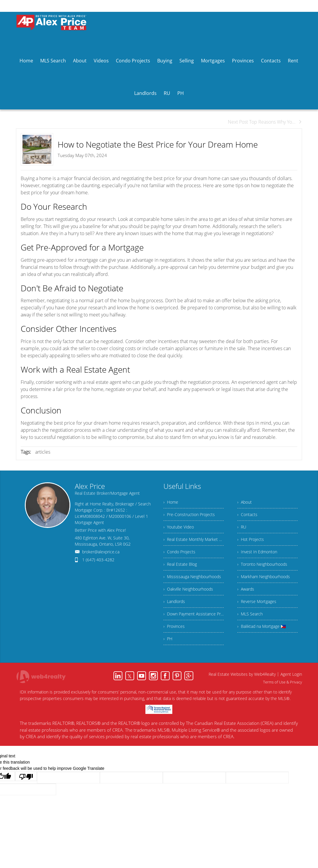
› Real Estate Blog (180, 564)
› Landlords (174, 601)
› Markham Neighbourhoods (264, 577)
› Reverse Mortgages (257, 601)
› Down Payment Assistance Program (194, 614)
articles (43, 452)
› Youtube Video (179, 527)
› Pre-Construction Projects (189, 514)
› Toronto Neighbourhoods (262, 564)
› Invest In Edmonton (257, 552)
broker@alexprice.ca (101, 552)
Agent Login (291, 674)
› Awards (246, 589)
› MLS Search (250, 614)
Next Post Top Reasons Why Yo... (265, 122)
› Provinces (174, 626)
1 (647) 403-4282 (98, 560)
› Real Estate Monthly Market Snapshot (194, 539)
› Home (171, 502)
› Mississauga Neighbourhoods (192, 577)
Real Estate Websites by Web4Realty (242, 674)
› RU (242, 527)
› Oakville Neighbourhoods (188, 589)
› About (245, 502)
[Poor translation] (26, 776)
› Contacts (247, 514)
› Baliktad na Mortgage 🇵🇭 (262, 626)
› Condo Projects (179, 552)
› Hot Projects (251, 539)
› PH (168, 639)
